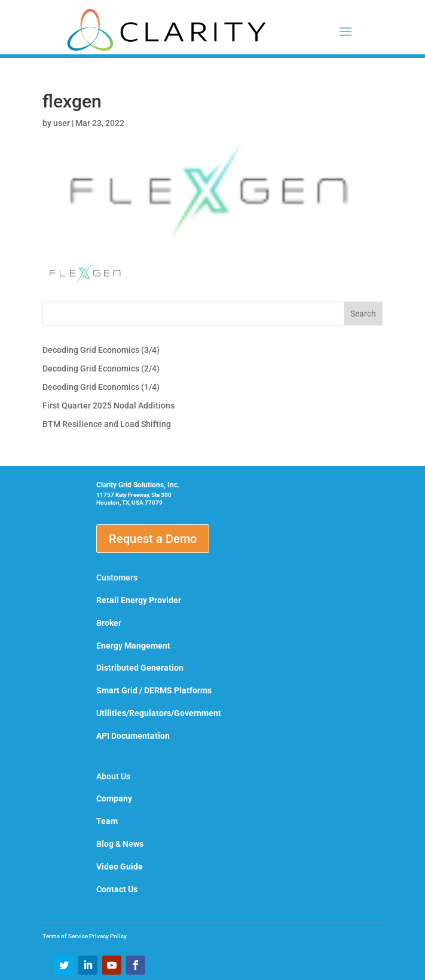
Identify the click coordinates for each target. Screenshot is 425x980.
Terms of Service (66, 936)
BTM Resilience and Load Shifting (107, 424)
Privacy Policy (108, 936)
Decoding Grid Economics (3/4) (101, 350)
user (62, 123)
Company (114, 798)
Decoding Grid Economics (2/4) (101, 368)
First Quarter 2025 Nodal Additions (108, 405)
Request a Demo (153, 539)
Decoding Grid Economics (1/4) (101, 387)
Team (107, 821)
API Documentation (133, 736)
